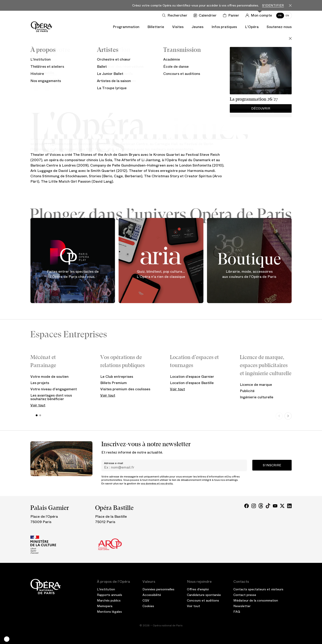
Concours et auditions (203, 600)
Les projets (40, 383)
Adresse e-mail (114, 463)
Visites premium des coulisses (125, 389)
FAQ (237, 612)
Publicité (247, 391)
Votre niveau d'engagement (54, 389)
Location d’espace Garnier (192, 377)
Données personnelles (158, 589)
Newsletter (242, 606)
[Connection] (260, 15)
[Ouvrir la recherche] (176, 15)
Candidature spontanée (204, 595)
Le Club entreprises (117, 377)
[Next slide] (288, 416)
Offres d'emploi (198, 589)
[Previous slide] (279, 416)
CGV (146, 600)
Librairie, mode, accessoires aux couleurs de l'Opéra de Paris (249, 274)
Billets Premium (114, 383)
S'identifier (273, 5)
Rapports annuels (110, 595)
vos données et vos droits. (157, 484)
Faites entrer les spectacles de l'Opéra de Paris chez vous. (73, 274)
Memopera (105, 606)
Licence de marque (256, 385)
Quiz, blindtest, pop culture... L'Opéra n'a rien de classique (161, 274)
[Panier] (232, 15)
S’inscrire (272, 465)
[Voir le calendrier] (206, 15)
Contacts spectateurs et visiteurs (258, 589)
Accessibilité (152, 595)
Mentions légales (109, 612)
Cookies (148, 606)
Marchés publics (109, 600)
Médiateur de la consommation (256, 600)
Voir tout (38, 405)
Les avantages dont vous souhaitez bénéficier (51, 397)
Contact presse (245, 595)
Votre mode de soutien (49, 377)
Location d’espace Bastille (192, 383)
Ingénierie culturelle (257, 397)
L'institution (106, 589)
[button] (7, 639)
